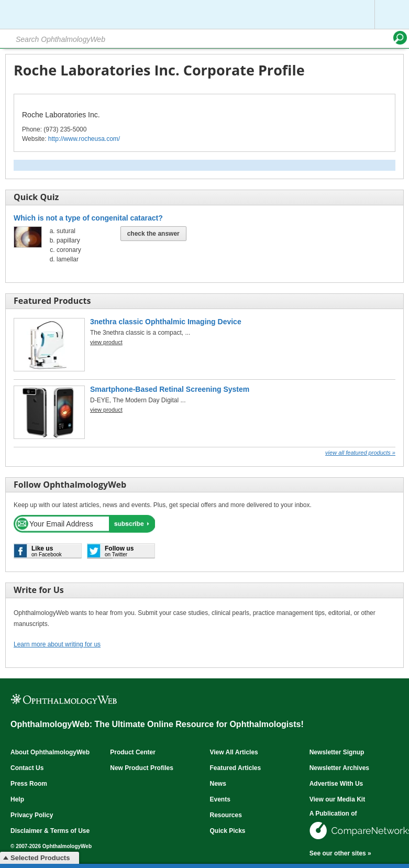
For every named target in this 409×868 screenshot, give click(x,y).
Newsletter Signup (337, 752)
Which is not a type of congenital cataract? (88, 218)
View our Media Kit (337, 799)
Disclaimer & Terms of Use (50, 831)
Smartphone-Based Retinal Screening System (170, 389)
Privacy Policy (32, 815)
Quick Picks (227, 831)
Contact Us (27, 768)
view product (106, 342)
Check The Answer (153, 234)
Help (17, 799)
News (218, 784)
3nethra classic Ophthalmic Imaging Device (166, 322)
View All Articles (234, 752)
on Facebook (47, 551)
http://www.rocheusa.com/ (84, 139)
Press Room (29, 784)
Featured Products (52, 301)
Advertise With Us (336, 784)
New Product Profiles (142, 768)
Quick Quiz (36, 197)
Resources (225, 815)
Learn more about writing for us (57, 644)
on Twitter (119, 551)
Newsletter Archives (339, 768)
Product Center (133, 752)
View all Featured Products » (360, 453)
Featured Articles (235, 768)
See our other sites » (340, 853)
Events (220, 799)
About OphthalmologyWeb (50, 752)
